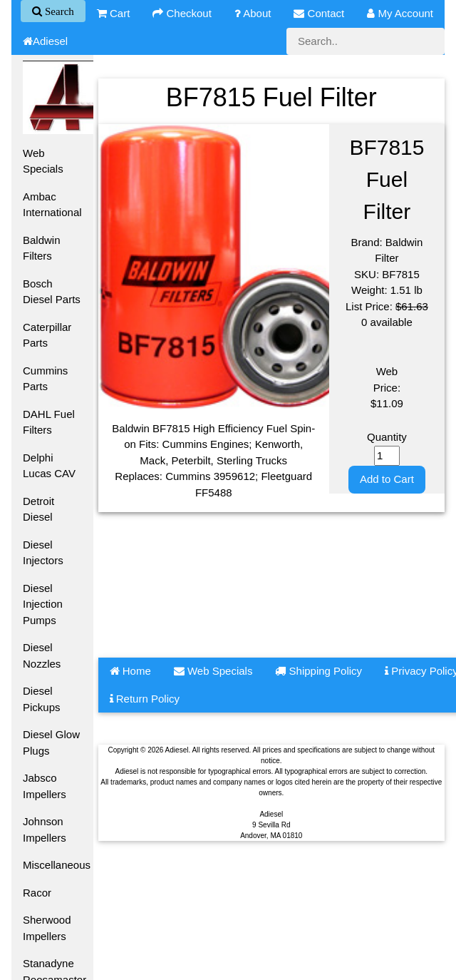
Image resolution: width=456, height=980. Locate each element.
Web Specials (43, 161)
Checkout (182, 13)
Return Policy (145, 699)
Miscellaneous (57, 865)
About (253, 13)
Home (130, 671)
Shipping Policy (318, 671)
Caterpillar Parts (47, 335)
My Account (400, 13)
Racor (37, 893)
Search (58, 11)
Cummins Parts (45, 379)
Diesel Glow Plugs (51, 742)
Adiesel (45, 41)
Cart (114, 13)
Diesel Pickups (42, 699)
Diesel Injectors (43, 553)
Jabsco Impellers (45, 786)
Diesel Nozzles (42, 655)
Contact (319, 13)
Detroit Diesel (38, 509)
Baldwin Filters (42, 248)
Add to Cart (387, 479)
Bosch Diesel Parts (52, 292)
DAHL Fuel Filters (49, 422)
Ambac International (52, 205)
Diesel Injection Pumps (43, 604)
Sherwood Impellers (47, 928)
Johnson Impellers (45, 830)
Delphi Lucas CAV (49, 466)
